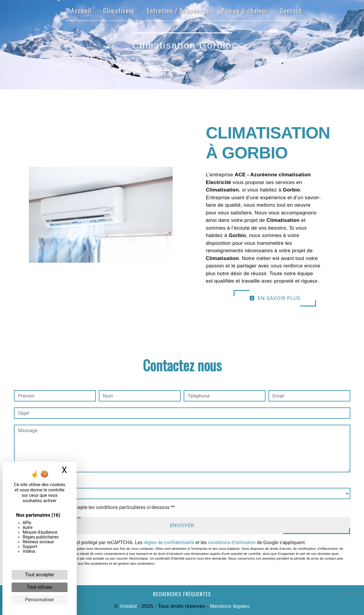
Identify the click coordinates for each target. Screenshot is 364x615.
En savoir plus (275, 298)
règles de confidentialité (169, 542)
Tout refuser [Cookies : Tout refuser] (40, 587)
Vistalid (128, 606)
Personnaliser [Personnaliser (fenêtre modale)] (40, 600)
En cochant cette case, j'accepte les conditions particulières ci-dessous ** (97, 507)
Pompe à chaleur (245, 10)
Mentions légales (229, 606)
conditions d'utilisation (232, 542)
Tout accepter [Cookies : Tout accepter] (40, 575)
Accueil (81, 10)
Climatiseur (119, 10)
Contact (291, 10)
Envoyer (182, 525)
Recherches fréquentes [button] (182, 594)
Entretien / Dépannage (178, 10)
